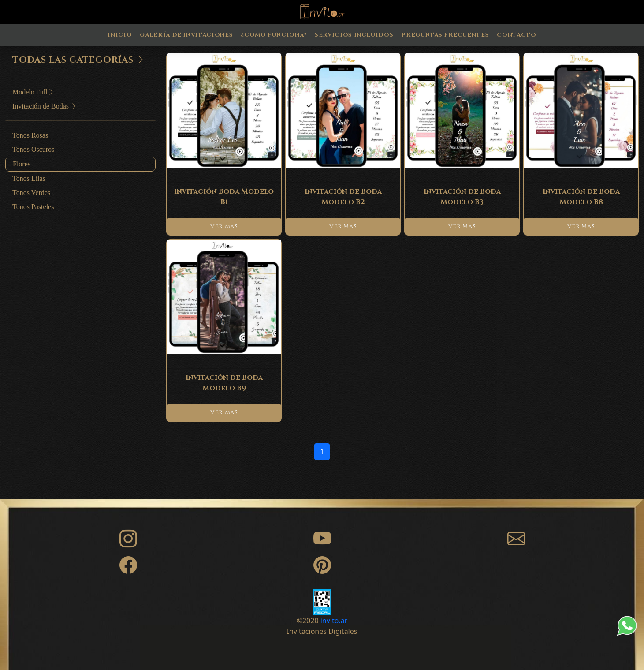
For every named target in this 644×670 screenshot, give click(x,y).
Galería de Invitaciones (186, 35)
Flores (22, 164)
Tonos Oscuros (33, 149)
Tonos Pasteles (33, 207)
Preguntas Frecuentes (445, 35)
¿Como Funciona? (274, 35)
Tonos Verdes (31, 193)
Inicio (120, 35)
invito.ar (334, 621)
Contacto (516, 35)
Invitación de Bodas (45, 106)
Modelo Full (34, 92)
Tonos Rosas (30, 135)
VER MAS (224, 226)
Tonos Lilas (29, 178)
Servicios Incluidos (354, 35)
